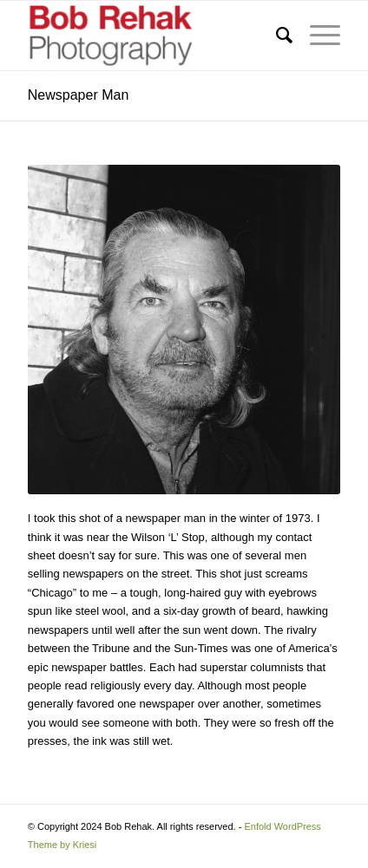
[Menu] (316, 36)
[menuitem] (276, 36)
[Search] (276, 36)
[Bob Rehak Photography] (153, 36)
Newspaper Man (79, 95)
